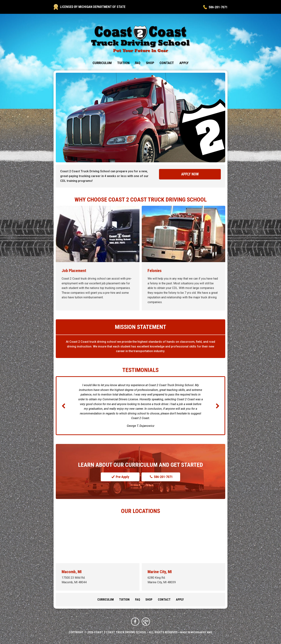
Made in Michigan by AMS (196, 633)
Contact (167, 63)
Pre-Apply (120, 477)
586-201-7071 (217, 7)
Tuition (123, 63)
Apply (184, 63)
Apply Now (190, 174)
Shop (150, 63)
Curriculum (102, 63)
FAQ (138, 63)
